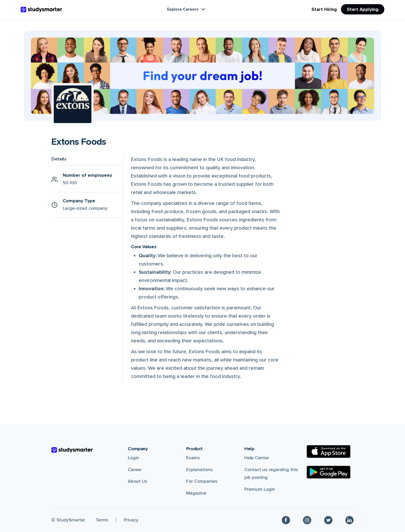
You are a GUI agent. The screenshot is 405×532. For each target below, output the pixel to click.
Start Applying (363, 9)
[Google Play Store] (329, 472)
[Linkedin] (349, 520)
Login (134, 458)
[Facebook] (286, 520)
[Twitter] (328, 520)
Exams (193, 458)
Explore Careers (187, 9)
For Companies (202, 481)
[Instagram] (307, 520)
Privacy (131, 520)
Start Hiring (324, 9)
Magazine (196, 493)
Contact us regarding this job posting (271, 474)
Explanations (200, 470)
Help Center (257, 458)
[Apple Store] (329, 452)
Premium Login (260, 489)
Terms (102, 520)
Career (135, 470)
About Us (138, 481)
